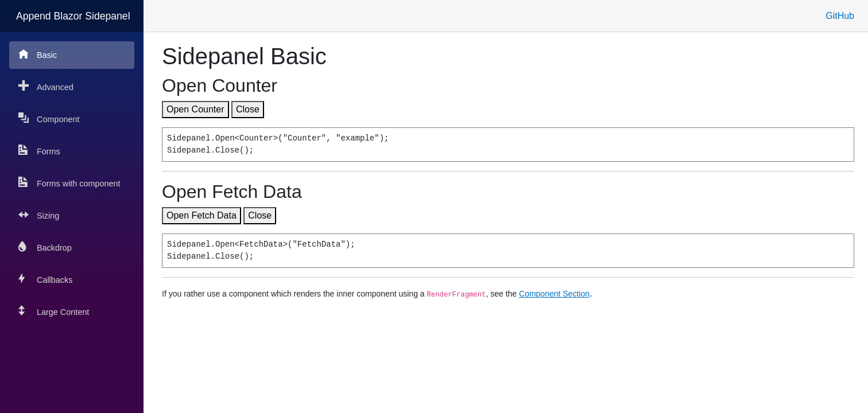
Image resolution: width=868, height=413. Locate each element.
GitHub (840, 16)
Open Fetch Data (201, 215)
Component (49, 118)
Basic (38, 54)
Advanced (46, 86)
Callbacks (45, 279)
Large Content (54, 311)
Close (248, 109)
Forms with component (69, 183)
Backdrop (45, 247)
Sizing (39, 215)
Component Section (554, 294)
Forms (39, 151)
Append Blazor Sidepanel (73, 16)
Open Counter (195, 109)
